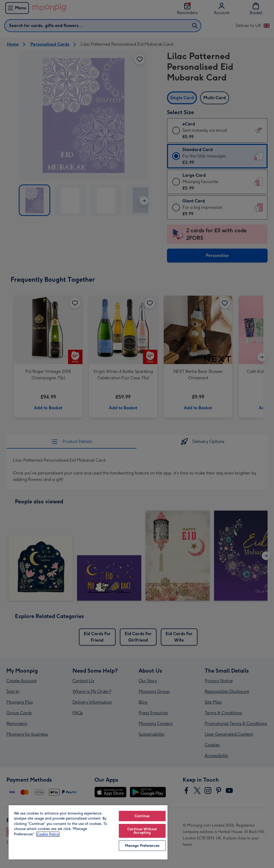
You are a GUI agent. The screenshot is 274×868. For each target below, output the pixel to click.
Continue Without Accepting (142, 831)
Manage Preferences (142, 846)
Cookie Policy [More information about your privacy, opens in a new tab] (48, 834)
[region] (88, 832)
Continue (142, 816)
